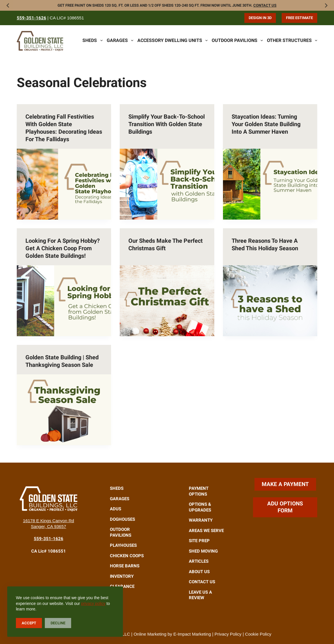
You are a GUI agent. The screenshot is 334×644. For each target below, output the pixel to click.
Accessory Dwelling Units (172, 41)
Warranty (201, 520)
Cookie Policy (258, 634)
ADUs (116, 509)
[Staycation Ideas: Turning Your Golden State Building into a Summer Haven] (270, 184)
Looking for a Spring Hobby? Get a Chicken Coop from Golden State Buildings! (63, 248)
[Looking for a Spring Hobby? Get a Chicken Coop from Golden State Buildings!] (64, 301)
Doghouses (122, 519)
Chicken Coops (127, 556)
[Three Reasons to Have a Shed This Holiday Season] (270, 301)
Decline (58, 623)
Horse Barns (125, 566)
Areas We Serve (206, 531)
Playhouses (123, 545)
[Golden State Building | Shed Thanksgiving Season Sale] (64, 410)
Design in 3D (260, 18)
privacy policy (93, 603)
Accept (29, 623)
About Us (199, 572)
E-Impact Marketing (192, 634)
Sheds (92, 41)
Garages (120, 41)
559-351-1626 (32, 18)
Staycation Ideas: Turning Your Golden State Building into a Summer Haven (266, 124)
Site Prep (199, 541)
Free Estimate (299, 18)
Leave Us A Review (200, 595)
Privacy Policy (228, 634)
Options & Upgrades (200, 507)
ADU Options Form (285, 507)
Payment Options (199, 491)
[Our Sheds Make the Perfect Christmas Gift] (167, 301)
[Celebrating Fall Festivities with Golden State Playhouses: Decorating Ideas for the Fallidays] (64, 184)
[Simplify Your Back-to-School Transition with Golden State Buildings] (167, 184)
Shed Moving (203, 551)
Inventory (122, 576)
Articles (199, 561)
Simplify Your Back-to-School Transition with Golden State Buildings (167, 124)
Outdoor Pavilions (237, 41)
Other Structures (292, 41)
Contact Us (265, 5)
